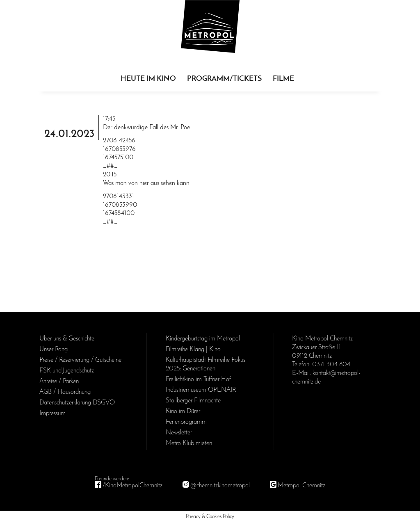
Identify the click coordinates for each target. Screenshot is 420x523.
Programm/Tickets (224, 79)
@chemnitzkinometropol (220, 486)
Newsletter (179, 433)
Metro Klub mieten (189, 443)
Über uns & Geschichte (67, 339)
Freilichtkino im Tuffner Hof (198, 379)
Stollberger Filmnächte (193, 401)
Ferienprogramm (186, 422)
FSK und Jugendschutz (67, 371)
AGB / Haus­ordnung (65, 392)
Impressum (52, 413)
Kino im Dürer (183, 411)
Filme (283, 79)
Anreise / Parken (59, 381)
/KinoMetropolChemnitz (132, 486)
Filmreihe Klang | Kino (193, 349)
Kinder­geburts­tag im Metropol (203, 339)
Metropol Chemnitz (301, 486)
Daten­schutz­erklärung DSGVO (77, 403)
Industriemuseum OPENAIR (201, 390)
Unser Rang (54, 349)
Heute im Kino (148, 79)
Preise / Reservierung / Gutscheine (80, 360)
